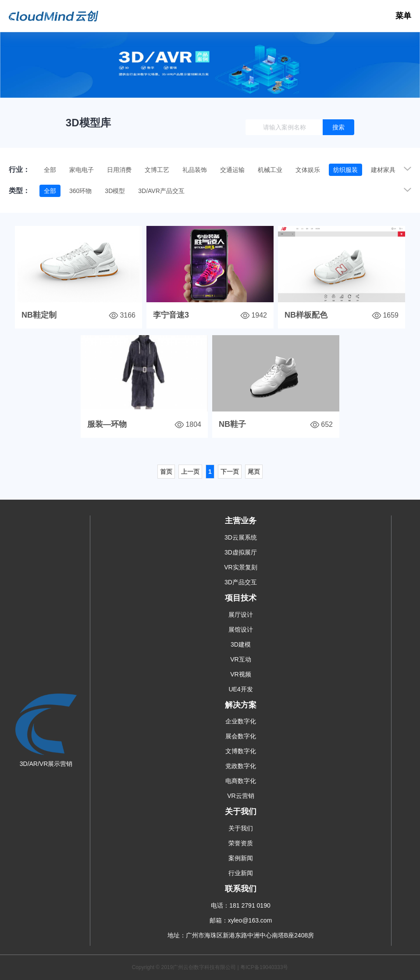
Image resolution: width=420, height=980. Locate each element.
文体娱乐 (308, 170)
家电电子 (82, 170)
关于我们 (241, 812)
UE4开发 (240, 689)
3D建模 (241, 644)
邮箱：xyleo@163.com (241, 920)
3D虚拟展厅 (241, 552)
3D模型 (115, 191)
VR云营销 (240, 796)
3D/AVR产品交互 (161, 191)
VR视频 (240, 674)
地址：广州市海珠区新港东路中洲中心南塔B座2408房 (241, 935)
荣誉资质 (241, 843)
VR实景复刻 (240, 567)
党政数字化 (241, 766)
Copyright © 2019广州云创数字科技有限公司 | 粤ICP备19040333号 (210, 967)
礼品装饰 (195, 170)
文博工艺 (157, 170)
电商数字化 (241, 781)
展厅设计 (241, 615)
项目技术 (241, 598)
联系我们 (241, 889)
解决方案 (241, 705)
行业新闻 (241, 873)
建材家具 (383, 170)
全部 (50, 170)
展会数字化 (241, 736)
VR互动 (240, 659)
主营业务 (241, 521)
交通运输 (232, 170)
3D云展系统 (241, 537)
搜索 (338, 127)
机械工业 (270, 170)
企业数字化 (241, 721)
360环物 (80, 191)
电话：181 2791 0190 (240, 905)
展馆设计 (241, 629)
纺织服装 (345, 170)
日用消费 (119, 170)
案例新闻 (241, 858)
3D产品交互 (241, 582)
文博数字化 (241, 751)
